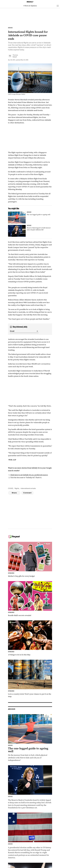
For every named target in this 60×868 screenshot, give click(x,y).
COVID (11, 488)
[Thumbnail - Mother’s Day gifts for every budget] (30, 560)
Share (14, 493)
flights (17, 488)
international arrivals (28, 488)
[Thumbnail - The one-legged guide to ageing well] (30, 217)
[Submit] (37, 331)
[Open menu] (58, 6)
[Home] (30, 2)
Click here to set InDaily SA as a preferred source (29, 475)
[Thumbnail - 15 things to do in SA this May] (30, 638)
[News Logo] (30, 6)
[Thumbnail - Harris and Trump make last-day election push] (30, 836)
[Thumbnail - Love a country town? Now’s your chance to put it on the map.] (30, 679)
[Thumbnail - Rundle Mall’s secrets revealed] (30, 599)
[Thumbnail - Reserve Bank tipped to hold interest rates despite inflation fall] (30, 231)
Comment (27, 493)
